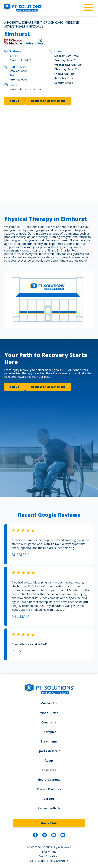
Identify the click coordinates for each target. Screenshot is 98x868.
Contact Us (49, 703)
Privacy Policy (49, 851)
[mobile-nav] (87, 8)
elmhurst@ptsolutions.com (25, 89)
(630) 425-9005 (18, 80)
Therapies (49, 731)
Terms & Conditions (49, 855)
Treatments (49, 741)
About (49, 760)
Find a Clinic (49, 823)
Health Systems (49, 779)
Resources (49, 769)
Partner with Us (49, 807)
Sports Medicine (49, 750)
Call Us (14, 101)
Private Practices (49, 788)
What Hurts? (49, 712)
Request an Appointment (48, 101)
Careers (49, 798)
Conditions (49, 722)
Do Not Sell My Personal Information (49, 860)
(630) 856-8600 (18, 71)
